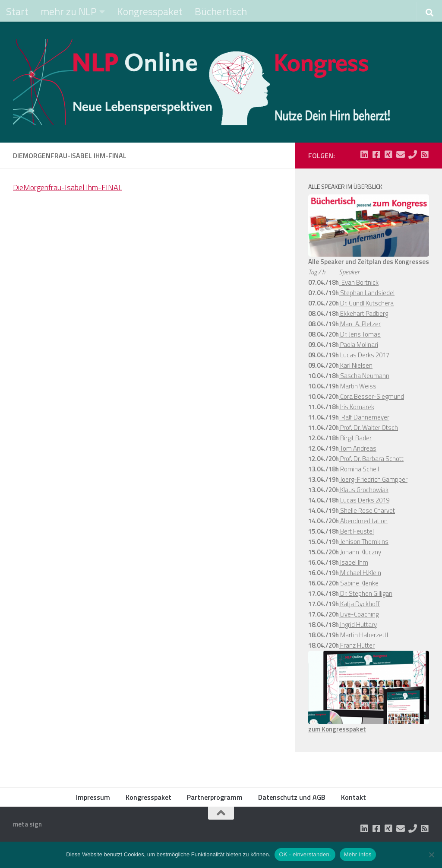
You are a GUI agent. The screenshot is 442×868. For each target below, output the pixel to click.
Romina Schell (359, 469)
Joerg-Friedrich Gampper (373, 479)
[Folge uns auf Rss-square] (425, 155)
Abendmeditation (363, 521)
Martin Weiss (358, 386)
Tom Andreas (358, 448)
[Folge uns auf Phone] (413, 155)
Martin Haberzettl (363, 635)
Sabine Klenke (359, 583)
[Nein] (431, 855)
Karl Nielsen (356, 365)
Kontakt (354, 797)
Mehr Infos (358, 854)
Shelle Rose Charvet (367, 510)
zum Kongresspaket (337, 729)
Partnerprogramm (215, 797)
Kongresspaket (150, 11)
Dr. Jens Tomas (360, 334)
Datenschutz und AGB (292, 797)
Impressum (93, 797)
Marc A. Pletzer (360, 324)
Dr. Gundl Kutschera (366, 303)
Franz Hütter (357, 645)
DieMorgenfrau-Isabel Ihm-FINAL (68, 187)
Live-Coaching (359, 614)
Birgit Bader (355, 438)
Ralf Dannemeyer (364, 417)
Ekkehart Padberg (363, 313)
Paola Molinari (358, 345)
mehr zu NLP (69, 11)
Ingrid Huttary (358, 625)
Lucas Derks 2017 (364, 355)
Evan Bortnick (359, 282)
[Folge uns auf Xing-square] (388, 155)
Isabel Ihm (354, 562)
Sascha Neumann (364, 376)
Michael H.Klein (360, 573)
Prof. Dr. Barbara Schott (371, 459)
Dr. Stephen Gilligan (366, 593)
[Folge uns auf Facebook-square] (376, 155)
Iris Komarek (357, 407)
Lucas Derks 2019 (364, 500)
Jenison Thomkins (364, 542)
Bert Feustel (356, 531)
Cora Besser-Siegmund (371, 396)
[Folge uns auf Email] (401, 155)
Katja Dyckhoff (359, 604)
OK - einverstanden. (305, 854)
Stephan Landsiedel (367, 293)
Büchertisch (221, 11)
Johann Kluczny (360, 552)
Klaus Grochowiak (364, 490)
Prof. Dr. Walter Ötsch (368, 428)
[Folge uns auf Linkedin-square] (364, 155)
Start (17, 11)
